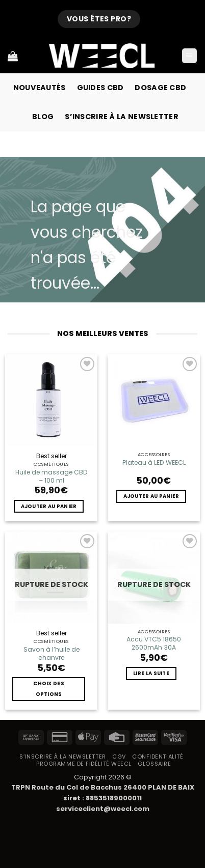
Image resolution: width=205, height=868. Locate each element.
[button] (189, 56)
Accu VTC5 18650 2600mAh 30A (154, 643)
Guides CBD (100, 88)
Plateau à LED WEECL (154, 463)
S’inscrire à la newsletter (122, 117)
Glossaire (154, 764)
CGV (119, 757)
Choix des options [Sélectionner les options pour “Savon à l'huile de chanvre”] (49, 689)
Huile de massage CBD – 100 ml (52, 477)
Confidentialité (158, 757)
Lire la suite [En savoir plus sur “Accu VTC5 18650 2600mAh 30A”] (151, 673)
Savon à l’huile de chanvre (52, 654)
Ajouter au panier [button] (49, 506)
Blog (43, 117)
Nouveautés (40, 88)
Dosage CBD (160, 88)
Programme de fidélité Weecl (84, 764)
